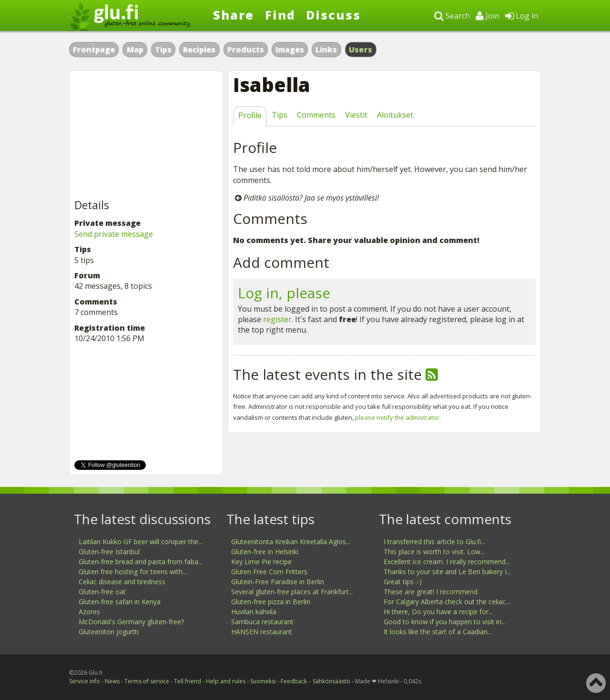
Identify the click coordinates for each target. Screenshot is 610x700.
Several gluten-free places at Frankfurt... (292, 592)
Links (326, 50)
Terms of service (147, 681)
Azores (89, 612)
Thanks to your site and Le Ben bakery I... (447, 572)
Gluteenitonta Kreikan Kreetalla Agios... (291, 542)
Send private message (114, 234)
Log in (522, 16)
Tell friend (188, 681)
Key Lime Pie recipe (261, 562)
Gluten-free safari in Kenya (120, 602)
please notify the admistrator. (398, 417)
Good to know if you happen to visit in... (445, 622)
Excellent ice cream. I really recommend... (447, 562)
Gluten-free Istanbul (109, 552)
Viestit (356, 115)
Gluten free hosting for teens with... (133, 572)
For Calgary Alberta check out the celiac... (447, 602)
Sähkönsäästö (331, 681)
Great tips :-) (403, 582)
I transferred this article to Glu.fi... (434, 542)
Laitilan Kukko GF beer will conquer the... (141, 542)
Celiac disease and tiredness (122, 582)
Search (452, 16)
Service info (85, 681)
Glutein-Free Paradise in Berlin (278, 582)
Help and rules (226, 681)
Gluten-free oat (102, 592)
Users (361, 50)
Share (234, 15)
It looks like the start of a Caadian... (438, 632)
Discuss (333, 15)
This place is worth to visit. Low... (434, 552)
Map (135, 50)
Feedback (294, 681)
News (112, 681)
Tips (163, 50)
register (277, 319)
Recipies (199, 50)
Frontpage (94, 50)
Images (290, 50)
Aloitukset (395, 115)
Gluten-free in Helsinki (265, 552)
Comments (316, 115)
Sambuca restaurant (262, 622)
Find (280, 15)
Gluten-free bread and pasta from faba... (141, 562)
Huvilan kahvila (254, 612)
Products (246, 50)
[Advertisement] (146, 135)
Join (488, 16)
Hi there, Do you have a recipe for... (438, 612)
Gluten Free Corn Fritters (269, 572)
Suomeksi (263, 681)
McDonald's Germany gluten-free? (131, 622)
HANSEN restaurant (262, 632)
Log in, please (284, 293)
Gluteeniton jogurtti (109, 632)
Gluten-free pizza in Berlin (271, 602)
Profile (250, 115)
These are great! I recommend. (431, 592)
